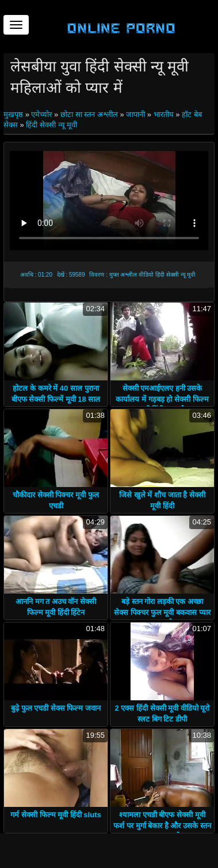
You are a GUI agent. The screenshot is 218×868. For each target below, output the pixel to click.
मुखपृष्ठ (14, 114)
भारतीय (164, 114)
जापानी (135, 114)
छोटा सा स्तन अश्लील (89, 114)
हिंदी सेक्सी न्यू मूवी (51, 125)
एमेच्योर (41, 114)
